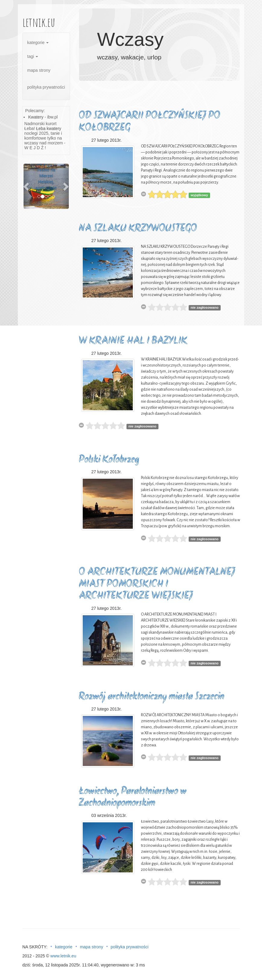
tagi (33, 56)
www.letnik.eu (63, 956)
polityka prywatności (46, 87)
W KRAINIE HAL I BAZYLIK (133, 341)
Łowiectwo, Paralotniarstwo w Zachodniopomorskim (133, 797)
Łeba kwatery (49, 128)
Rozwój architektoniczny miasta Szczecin (152, 697)
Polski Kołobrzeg (109, 460)
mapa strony (39, 70)
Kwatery (36, 117)
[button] (27, 186)
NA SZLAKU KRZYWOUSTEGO (138, 229)
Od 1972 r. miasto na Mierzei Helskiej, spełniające (46, 176)
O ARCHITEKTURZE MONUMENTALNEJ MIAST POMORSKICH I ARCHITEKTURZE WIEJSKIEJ (157, 584)
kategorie (38, 43)
